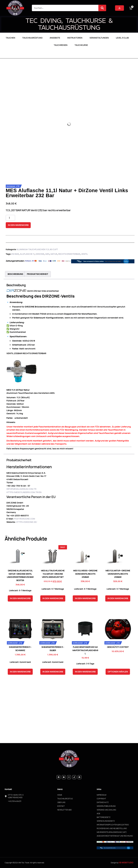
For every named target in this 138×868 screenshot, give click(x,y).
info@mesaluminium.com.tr (21, 489)
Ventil (84, 254)
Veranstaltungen (99, 38)
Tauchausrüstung (32, 38)
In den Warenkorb (18, 225)
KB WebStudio (126, 862)
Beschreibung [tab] (15, 274)
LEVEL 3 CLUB (122, 38)
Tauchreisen (61, 45)
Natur (54, 254)
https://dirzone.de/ (27, 522)
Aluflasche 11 (27, 254)
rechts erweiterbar (69, 254)
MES (47, 254)
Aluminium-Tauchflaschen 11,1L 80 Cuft (37, 249)
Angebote (55, 38)
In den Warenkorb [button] (20, 598)
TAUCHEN (10, 38)
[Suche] (102, 8)
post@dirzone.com (25, 519)
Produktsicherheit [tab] (38, 274)
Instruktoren (75, 38)
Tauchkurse (81, 45)
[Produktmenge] (10, 218)
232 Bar (15, 254)
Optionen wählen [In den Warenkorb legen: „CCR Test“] (118, 672)
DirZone (40, 254)
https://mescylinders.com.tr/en (24, 492)
